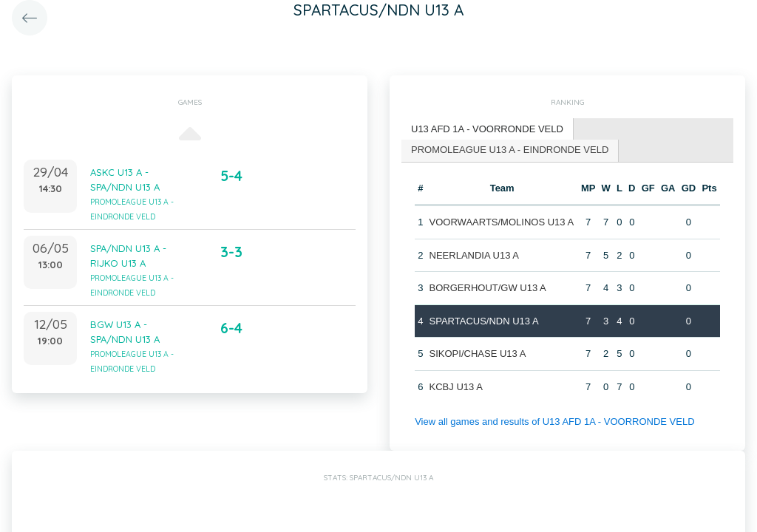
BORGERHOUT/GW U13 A (488, 288)
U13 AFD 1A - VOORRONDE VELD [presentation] (487, 129)
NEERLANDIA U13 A (474, 255)
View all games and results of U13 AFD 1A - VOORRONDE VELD (554, 422)
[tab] (488, 130)
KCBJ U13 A (456, 387)
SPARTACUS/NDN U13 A (484, 321)
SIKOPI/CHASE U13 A (478, 354)
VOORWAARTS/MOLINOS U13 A (502, 222)
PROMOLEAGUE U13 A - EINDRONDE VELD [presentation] (510, 150)
